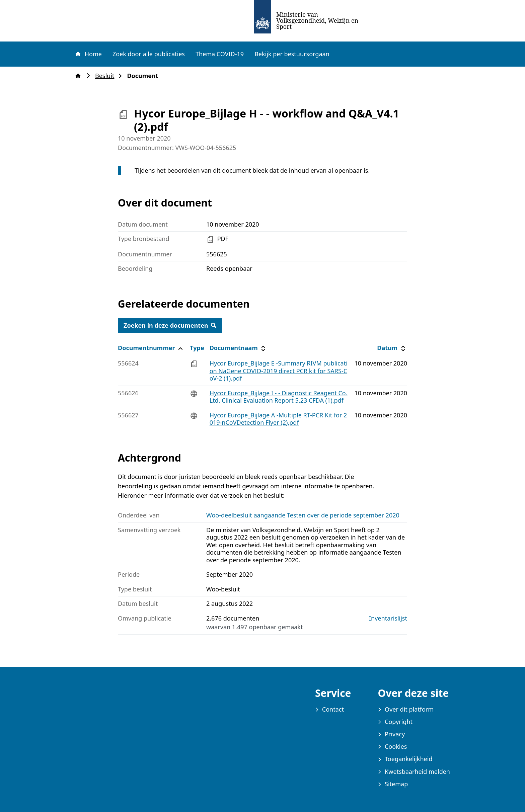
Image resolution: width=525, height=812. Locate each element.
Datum (392, 348)
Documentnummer (151, 348)
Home (88, 54)
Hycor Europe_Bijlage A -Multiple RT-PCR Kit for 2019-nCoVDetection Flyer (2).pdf (278, 419)
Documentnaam (238, 348)
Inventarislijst (388, 618)
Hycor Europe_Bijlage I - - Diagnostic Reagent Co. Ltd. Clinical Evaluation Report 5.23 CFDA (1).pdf (279, 397)
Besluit (107, 76)
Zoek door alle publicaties (149, 54)
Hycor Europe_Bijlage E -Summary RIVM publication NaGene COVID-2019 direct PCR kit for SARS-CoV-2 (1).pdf (279, 371)
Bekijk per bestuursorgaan (292, 54)
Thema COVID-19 (220, 54)
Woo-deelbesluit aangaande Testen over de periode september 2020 (303, 515)
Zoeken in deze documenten (170, 325)
